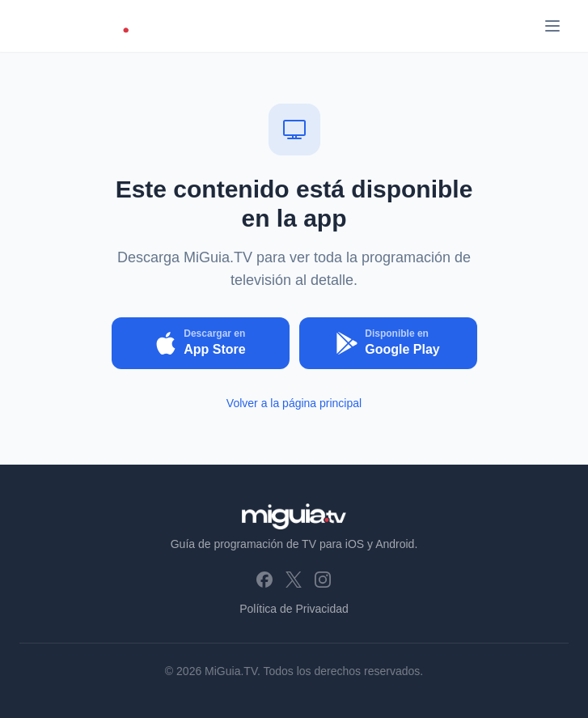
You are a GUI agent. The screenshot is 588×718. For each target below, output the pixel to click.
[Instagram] (323, 580)
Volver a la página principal (294, 403)
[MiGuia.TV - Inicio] (85, 26)
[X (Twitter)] (294, 580)
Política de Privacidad (294, 609)
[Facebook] (264, 580)
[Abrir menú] (552, 26)
